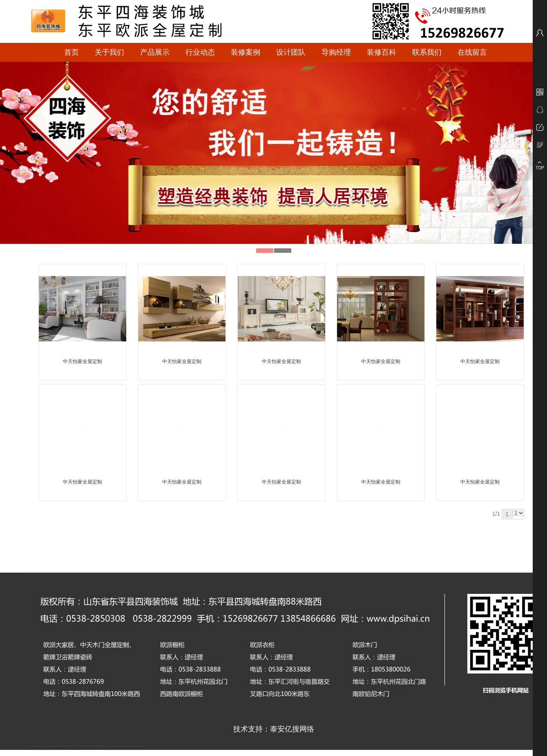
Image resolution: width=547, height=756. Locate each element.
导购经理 (336, 52)
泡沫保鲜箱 (123, 746)
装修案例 (246, 52)
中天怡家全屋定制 (83, 361)
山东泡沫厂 (109, 746)
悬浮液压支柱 (59, 746)
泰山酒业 (38, 746)
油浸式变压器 (70, 746)
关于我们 (109, 52)
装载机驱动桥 (142, 746)
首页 (71, 52)
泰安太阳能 (106, 746)
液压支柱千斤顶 (77, 746)
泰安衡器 (84, 746)
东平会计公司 (52, 746)
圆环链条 (29, 746)
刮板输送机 (138, 746)
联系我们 (427, 52)
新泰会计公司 (35, 746)
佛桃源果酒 (67, 746)
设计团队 (291, 52)
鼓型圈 (42, 746)
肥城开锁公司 (48, 746)
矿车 (32, 746)
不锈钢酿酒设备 (98, 746)
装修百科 (382, 52)
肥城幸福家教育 (102, 746)
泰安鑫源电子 (63, 746)
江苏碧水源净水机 (127, 746)
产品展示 (155, 52)
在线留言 (472, 52)
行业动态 (200, 52)
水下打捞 (74, 746)
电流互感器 (56, 746)
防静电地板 (81, 746)
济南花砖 (135, 746)
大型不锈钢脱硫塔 (132, 746)
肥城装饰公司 (94, 746)
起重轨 (45, 746)
